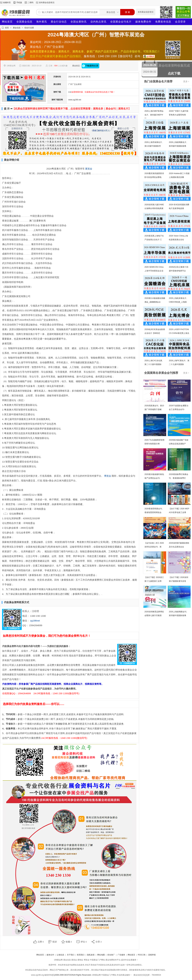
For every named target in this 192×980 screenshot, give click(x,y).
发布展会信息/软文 (47, 3)
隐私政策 (91, 955)
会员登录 (180, 22)
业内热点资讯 (98, 22)
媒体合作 (50, 955)
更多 (186, 81)
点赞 (41, 942)
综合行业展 (29, 28)
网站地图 (101, 955)
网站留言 (131, 955)
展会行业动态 (59, 22)
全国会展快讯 (79, 22)
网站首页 (7, 22)
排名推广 (111, 955)
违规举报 (152, 955)
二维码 (31, 3)
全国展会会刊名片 (121, 22)
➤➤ (92, 92)
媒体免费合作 (143, 22)
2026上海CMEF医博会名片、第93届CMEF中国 (154, 115)
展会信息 (17, 28)
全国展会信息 (24, 22)
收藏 (69, 942)
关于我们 (71, 955)
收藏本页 (7, 3)
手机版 (19, 3)
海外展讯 (42, 22)
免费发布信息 (163, 22)
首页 (7, 28)
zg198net (35, 621)
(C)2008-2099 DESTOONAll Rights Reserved (71, 975)
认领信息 (60, 955)
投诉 (55, 942)
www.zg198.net (75, 100)
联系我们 (81, 955)
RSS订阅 (142, 955)
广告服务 (121, 955)
